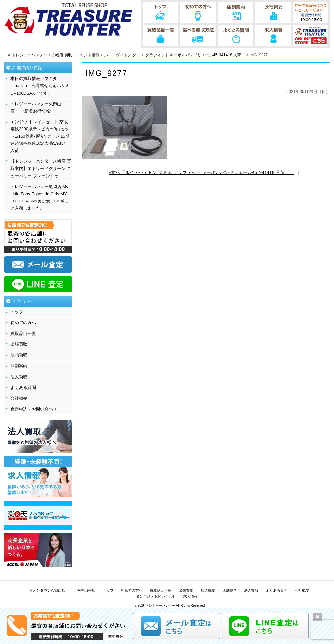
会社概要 (19, 398)
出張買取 (19, 344)
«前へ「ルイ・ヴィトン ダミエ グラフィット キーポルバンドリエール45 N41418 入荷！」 (201, 172)
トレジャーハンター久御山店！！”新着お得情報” (36, 107)
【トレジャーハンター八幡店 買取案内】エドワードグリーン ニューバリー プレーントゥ (41, 168)
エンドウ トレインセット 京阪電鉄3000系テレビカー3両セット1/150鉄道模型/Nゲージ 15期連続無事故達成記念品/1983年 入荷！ (40, 136)
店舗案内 (19, 366)
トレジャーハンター (160, 605)
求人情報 (190, 596)
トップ (17, 312)
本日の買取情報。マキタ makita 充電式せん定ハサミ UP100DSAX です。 (40, 86)
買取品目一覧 (23, 333)
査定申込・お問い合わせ (34, 409)
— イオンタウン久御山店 (45, 590)
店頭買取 (19, 355)
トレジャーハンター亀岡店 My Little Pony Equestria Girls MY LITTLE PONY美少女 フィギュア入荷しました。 (39, 197)
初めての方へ (23, 323)
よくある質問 (23, 388)
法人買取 (19, 377)
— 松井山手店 (84, 590)
